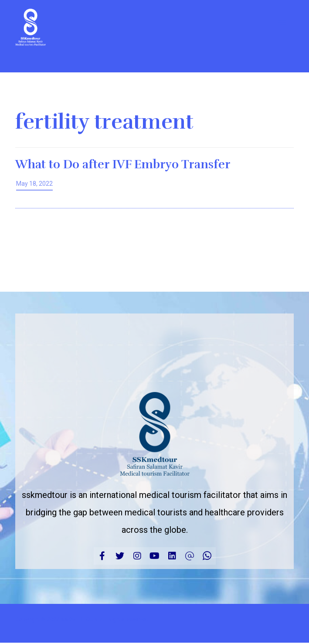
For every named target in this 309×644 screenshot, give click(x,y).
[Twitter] (120, 556)
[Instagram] (137, 556)
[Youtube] (155, 556)
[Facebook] (102, 556)
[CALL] (207, 556)
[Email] (190, 556)
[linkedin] (172, 556)
